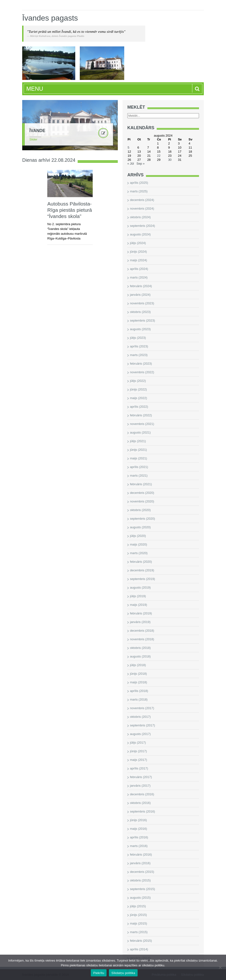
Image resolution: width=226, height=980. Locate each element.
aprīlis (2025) (139, 183)
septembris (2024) (143, 226)
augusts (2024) (140, 234)
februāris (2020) (141, 562)
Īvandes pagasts (50, 18)
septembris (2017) (143, 725)
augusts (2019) (140, 587)
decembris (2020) (142, 493)
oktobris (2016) (140, 803)
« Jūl (131, 164)
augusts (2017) (140, 734)
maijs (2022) (139, 398)
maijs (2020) (139, 544)
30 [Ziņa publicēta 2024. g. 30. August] (170, 160)
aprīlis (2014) (139, 949)
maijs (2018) (139, 682)
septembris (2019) (143, 579)
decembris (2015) (142, 872)
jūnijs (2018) (138, 674)
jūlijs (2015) (138, 906)
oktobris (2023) (140, 312)
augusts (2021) (140, 432)
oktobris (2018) (140, 648)
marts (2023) (139, 355)
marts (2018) (139, 699)
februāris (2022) (141, 415)
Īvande (37, 131)
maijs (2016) (139, 829)
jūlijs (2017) (138, 743)
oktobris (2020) (140, 510)
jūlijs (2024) (138, 243)
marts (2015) (139, 932)
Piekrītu (99, 973)
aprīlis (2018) (139, 691)
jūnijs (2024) (138, 252)
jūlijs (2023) (138, 338)
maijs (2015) (139, 923)
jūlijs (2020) (138, 536)
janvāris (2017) (140, 786)
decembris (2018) (142, 631)
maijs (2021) (139, 458)
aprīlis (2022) (139, 407)
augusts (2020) (140, 527)
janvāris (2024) (140, 295)
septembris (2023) (143, 320)
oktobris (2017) (140, 717)
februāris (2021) (141, 484)
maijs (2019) (139, 605)
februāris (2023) (141, 364)
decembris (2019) (142, 570)
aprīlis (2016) (139, 837)
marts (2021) (139, 476)
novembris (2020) (142, 501)
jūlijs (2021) (138, 441)
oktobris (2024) (140, 217)
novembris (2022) (142, 372)
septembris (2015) (143, 889)
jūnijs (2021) (138, 450)
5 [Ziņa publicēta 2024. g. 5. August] (128, 148)
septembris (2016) (143, 811)
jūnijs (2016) (138, 820)
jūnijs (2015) (138, 915)
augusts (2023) (140, 329)
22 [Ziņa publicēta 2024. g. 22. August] (159, 156)
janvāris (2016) (140, 863)
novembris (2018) (142, 639)
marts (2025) (139, 191)
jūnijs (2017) (138, 751)
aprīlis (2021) (139, 467)
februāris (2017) (141, 777)
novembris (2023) (142, 303)
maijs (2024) (139, 260)
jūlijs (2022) (138, 381)
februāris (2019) (141, 613)
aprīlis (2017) (139, 768)
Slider (33, 139)
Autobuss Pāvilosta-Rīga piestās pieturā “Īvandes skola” (70, 210)
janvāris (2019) (140, 622)
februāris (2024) (141, 286)
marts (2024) (139, 277)
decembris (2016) (142, 794)
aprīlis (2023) (139, 346)
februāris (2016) (141, 855)
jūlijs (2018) (138, 665)
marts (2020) (139, 553)
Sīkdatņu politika (123, 973)
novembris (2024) (142, 209)
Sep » (140, 164)
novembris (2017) (142, 708)
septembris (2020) (143, 519)
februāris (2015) (141, 941)
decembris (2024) (142, 200)
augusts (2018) (140, 656)
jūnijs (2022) (138, 389)
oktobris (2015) (140, 880)
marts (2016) (139, 846)
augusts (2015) (140, 898)
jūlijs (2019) (138, 596)
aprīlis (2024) (139, 269)
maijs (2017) (139, 760)
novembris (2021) (142, 424)
